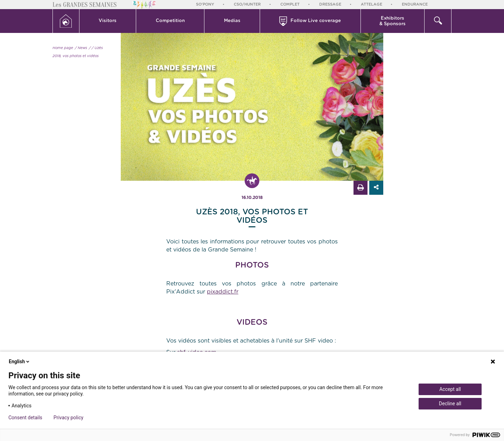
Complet (290, 4)
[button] (108, 21)
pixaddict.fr (223, 292)
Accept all (450, 389)
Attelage (372, 4)
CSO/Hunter (247, 4)
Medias (232, 21)
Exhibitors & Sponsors (393, 21)
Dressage (330, 4)
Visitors (108, 21)
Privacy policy (68, 418)
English (20, 361)
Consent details (25, 418)
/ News (81, 48)
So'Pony (205, 4)
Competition (170, 21)
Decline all (450, 404)
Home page (63, 48)
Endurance (415, 4)
